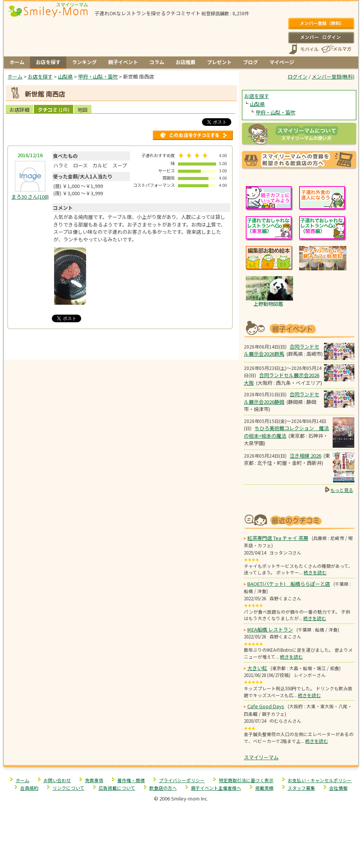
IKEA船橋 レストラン (270, 629)
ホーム (17, 62)
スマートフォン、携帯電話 (304, 49)
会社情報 (338, 788)
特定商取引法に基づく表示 (246, 780)
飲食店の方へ (163, 788)
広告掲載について (117, 788)
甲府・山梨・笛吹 (276, 112)
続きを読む (315, 572)
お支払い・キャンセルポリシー (320, 780)
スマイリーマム (261, 757)
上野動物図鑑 (268, 304)
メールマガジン (336, 49)
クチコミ (54, 110)
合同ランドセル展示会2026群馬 (282, 350)
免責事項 (94, 780)
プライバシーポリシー (182, 780)
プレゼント (219, 62)
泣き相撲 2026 (305, 456)
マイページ (282, 62)
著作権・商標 (131, 780)
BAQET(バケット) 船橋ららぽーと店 (289, 584)
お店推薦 (186, 62)
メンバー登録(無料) (321, 24)
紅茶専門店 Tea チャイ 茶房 (278, 538)
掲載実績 (264, 788)
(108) (30, 197)
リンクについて (69, 788)
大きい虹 (257, 668)
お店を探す (48, 62)
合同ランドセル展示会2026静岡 (282, 398)
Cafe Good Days (266, 706)
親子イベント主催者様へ (216, 788)
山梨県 (257, 104)
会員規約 (29, 788)
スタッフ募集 (301, 788)
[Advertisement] (122, 343)
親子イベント (123, 62)
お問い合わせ (57, 780)
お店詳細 (19, 110)
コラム (157, 62)
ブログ (251, 62)
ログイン (321, 37)
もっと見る (342, 490)
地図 (83, 110)
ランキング (84, 62)
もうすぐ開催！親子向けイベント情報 (299, 328)
